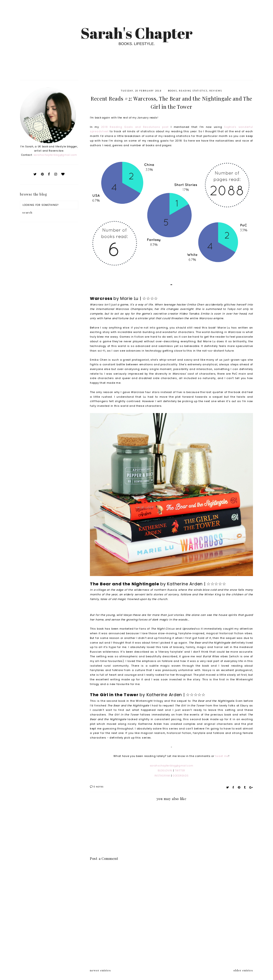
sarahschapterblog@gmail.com (55, 155)
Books (172, 91)
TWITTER (180, 771)
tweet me (222, 756)
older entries (243, 970)
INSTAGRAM (162, 776)
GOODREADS (181, 776)
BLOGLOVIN (165, 771)
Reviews (216, 91)
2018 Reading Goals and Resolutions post (135, 127)
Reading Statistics (193, 91)
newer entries (100, 970)
